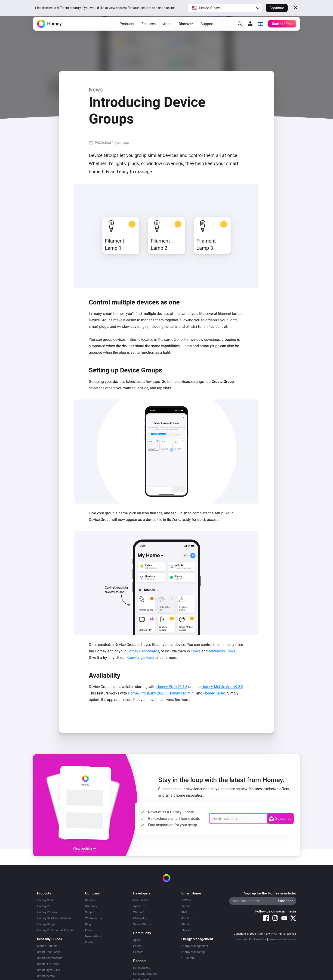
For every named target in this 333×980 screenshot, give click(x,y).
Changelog (140, 918)
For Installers (142, 968)
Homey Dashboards (143, 651)
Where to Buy (94, 918)
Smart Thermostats (50, 958)
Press (89, 930)
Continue (277, 8)
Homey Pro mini (181, 693)
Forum (137, 946)
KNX (184, 912)
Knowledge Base (140, 658)
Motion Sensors (47, 946)
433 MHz (187, 918)
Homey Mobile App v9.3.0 (222, 687)
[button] (225, 8)
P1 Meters (188, 958)
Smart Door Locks (49, 952)
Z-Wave (186, 900)
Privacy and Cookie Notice (250, 939)
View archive (84, 848)
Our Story (91, 906)
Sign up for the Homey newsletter (270, 893)
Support (207, 30)
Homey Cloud (214, 693)
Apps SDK (140, 906)
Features (149, 30)
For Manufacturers (145, 974)
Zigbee (186, 906)
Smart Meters (46, 976)
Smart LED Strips (48, 964)
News (96, 90)
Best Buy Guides (49, 939)
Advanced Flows (222, 651)
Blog (88, 924)
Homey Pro (44, 906)
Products (127, 30)
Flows (196, 651)
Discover (186, 30)
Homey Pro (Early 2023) (147, 693)
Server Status (142, 924)
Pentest (138, 952)
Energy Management (195, 946)
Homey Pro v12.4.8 (172, 687)
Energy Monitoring (193, 952)
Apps (167, 30)
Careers (90, 900)
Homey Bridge (46, 924)
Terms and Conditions (282, 939)
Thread (186, 930)
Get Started (141, 900)
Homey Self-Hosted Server (54, 918)
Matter (186, 924)
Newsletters (93, 936)
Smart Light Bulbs (49, 970)
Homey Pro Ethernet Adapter (55, 930)
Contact (90, 942)
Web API (139, 912)
